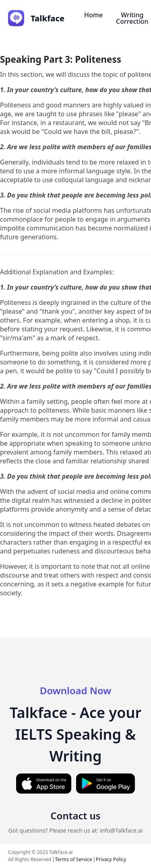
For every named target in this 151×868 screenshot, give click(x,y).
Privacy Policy (111, 859)
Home (93, 15)
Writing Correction (132, 18)
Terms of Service (74, 859)
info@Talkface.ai (121, 830)
